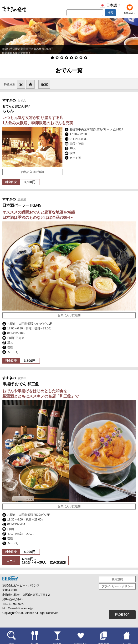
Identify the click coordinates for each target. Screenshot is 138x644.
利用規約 (117, 579)
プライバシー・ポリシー (117, 586)
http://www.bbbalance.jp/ (18, 608)
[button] (4, 36)
